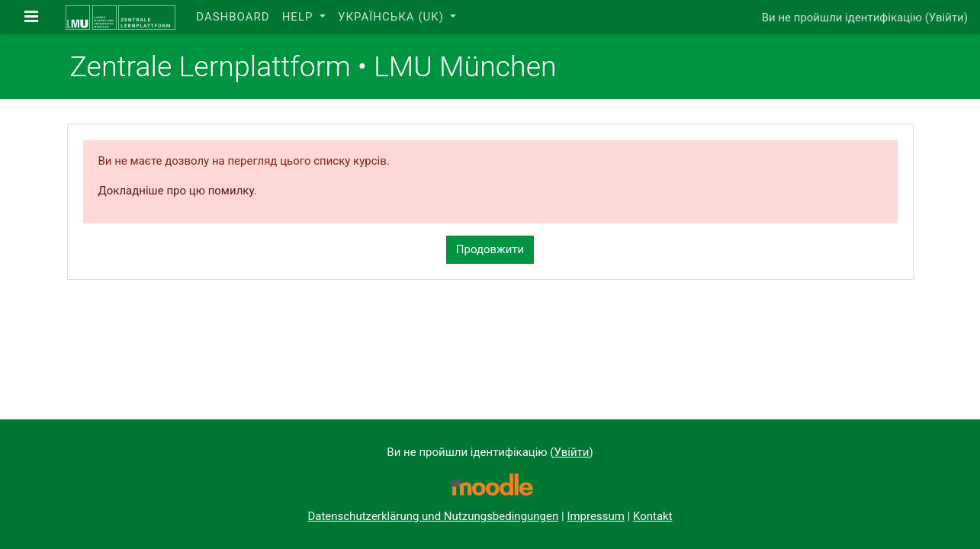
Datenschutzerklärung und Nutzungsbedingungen (433, 516)
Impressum (595, 516)
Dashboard (233, 17)
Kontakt (653, 516)
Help (300, 17)
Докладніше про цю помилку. (178, 191)
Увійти (946, 18)
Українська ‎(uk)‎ (393, 17)
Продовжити (490, 249)
